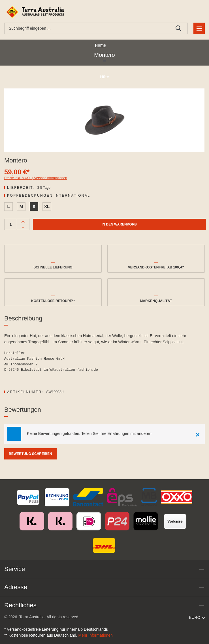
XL (47, 206)
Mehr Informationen (96, 635)
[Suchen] (179, 28)
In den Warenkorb (119, 224)
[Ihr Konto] (190, 12)
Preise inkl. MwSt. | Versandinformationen (36, 178)
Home (100, 45)
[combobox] (87, 28)
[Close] (198, 434)
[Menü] (199, 28)
